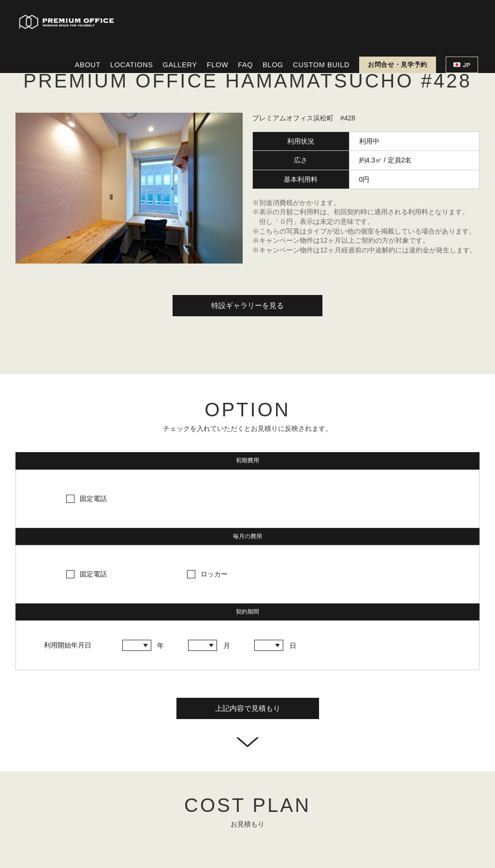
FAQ (245, 65)
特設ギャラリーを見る (247, 305)
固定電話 (93, 499)
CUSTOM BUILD (321, 65)
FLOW (218, 65)
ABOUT (88, 65)
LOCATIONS (132, 65)
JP (462, 65)
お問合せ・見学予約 (398, 65)
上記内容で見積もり (248, 708)
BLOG (273, 65)
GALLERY (180, 65)
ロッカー (214, 574)
